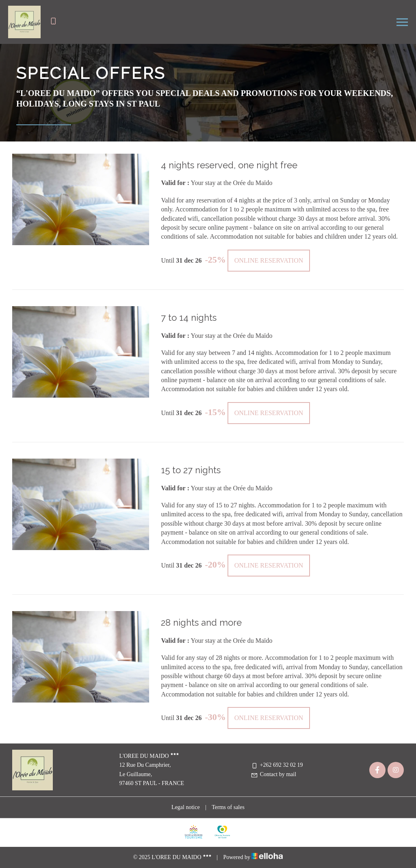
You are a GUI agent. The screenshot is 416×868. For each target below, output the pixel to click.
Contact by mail (273, 774)
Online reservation (269, 260)
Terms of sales (228, 807)
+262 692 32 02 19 (277, 765)
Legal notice (186, 807)
